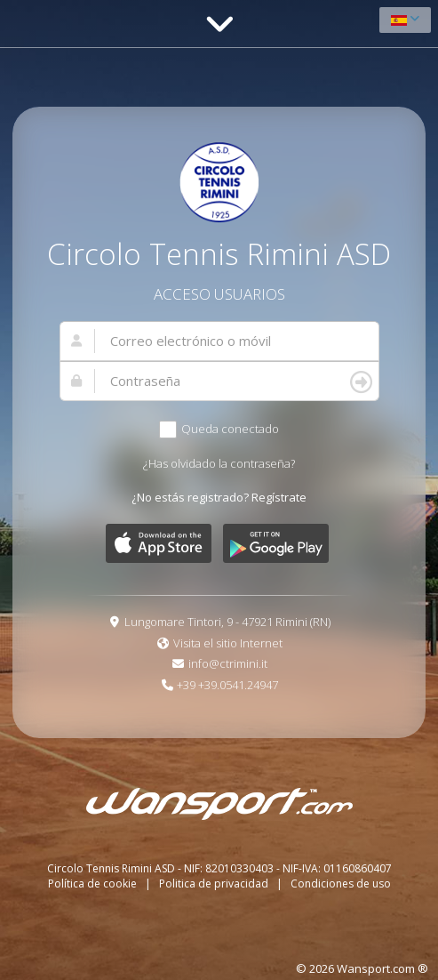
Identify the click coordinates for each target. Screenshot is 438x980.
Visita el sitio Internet (228, 643)
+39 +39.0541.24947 (227, 685)
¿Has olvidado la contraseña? (219, 463)
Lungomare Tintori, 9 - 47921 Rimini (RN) (227, 622)
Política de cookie (94, 884)
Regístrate (279, 497)
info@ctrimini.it (228, 663)
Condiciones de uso (341, 884)
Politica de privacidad (215, 884)
